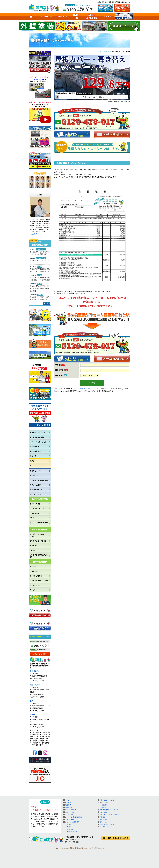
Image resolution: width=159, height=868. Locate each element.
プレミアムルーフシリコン (39, 541)
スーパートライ (35, 585)
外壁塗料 (104, 805)
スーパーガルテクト (37, 576)
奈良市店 (70, 829)
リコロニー (34, 567)
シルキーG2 (34, 571)
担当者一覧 (76, 16)
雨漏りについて (35, 471)
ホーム (67, 800)
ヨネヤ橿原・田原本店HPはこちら (116, 838)
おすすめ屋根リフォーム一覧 (109, 810)
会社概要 (103, 817)
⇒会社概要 (33, 234)
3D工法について (36, 476)
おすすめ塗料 (104, 802)
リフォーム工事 (35, 485)
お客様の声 (69, 807)
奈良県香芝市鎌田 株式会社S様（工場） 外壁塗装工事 (40, 270)
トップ (31, 16)
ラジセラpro (34, 513)
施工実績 (44, 16)
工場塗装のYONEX (105, 812)
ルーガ (32, 590)
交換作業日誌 (35, 446)
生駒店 (69, 827)
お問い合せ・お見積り (40, 654)
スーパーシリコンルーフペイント (39, 261)
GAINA (32, 518)
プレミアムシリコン (37, 508)
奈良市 (32, 714)
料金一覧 (107, 16)
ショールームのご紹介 (124, 16)
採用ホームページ (105, 822)
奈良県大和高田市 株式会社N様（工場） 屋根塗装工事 (40, 279)
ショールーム (35, 456)
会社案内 (60, 16)
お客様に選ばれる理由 (92, 16)
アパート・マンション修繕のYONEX (111, 815)
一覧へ (46, 303)
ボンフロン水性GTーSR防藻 (39, 523)
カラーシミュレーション (38, 442)
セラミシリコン (35, 504)
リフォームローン (36, 466)
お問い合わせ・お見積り (107, 824)
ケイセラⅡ (34, 546)
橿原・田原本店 (72, 832)
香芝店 (69, 824)
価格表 (32, 461)
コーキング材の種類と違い (39, 480)
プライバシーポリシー (87, 389)
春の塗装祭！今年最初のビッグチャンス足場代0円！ (40, 253)
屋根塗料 (104, 807)
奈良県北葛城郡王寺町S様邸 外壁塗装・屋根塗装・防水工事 (40, 288)
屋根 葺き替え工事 (36, 490)
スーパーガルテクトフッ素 (39, 581)
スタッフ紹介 (104, 819)
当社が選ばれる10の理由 (39, 433)
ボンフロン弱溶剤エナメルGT (39, 556)
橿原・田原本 (35, 685)
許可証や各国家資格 (37, 437)
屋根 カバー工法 (35, 494)
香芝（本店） (35, 671)
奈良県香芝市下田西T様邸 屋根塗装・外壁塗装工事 (40, 298)
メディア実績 (69, 819)
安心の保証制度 (35, 451)
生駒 (32, 701)
